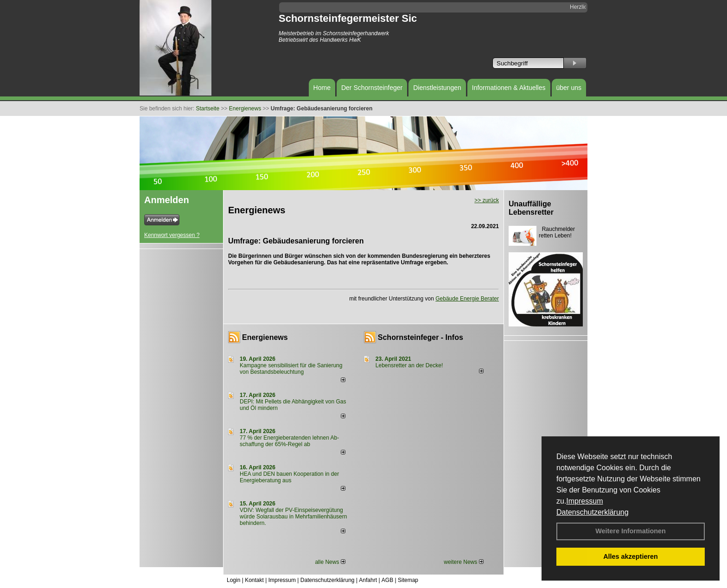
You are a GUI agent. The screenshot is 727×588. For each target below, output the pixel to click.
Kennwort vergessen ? (172, 235)
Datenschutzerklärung (593, 512)
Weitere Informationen (631, 531)
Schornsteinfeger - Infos (421, 337)
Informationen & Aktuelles (509, 88)
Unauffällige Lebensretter (531, 208)
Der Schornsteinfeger (372, 88)
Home (322, 88)
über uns (569, 88)
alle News (330, 562)
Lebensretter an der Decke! (409, 365)
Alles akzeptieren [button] (631, 556)
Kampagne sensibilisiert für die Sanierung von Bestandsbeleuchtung (291, 369)
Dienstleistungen (437, 88)
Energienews (265, 337)
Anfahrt (368, 580)
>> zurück (487, 200)
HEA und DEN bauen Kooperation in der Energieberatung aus (289, 477)
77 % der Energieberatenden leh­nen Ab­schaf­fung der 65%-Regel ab (289, 441)
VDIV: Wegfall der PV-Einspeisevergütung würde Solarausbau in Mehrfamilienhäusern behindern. (293, 517)
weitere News (463, 562)
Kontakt (254, 580)
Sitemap (408, 580)
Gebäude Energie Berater (467, 299)
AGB (387, 580)
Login (233, 580)
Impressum (584, 501)
